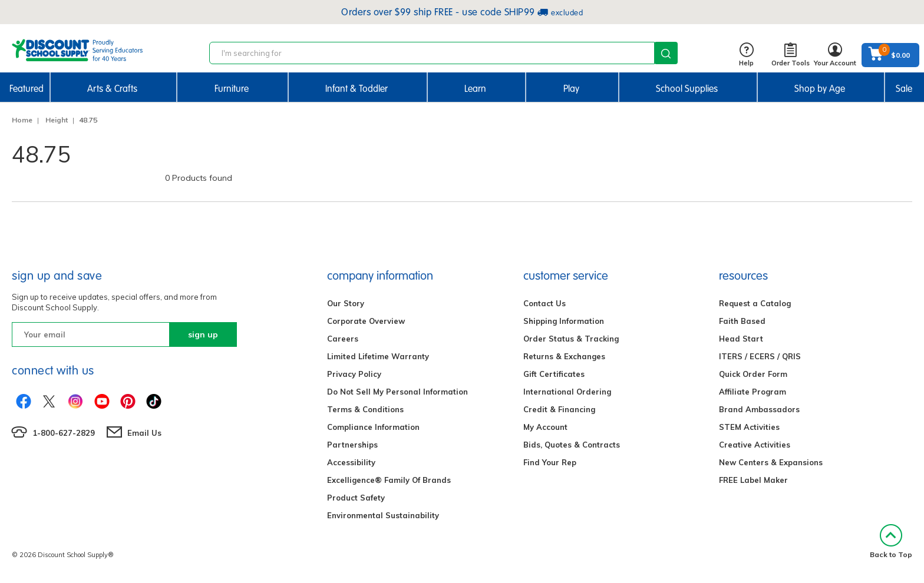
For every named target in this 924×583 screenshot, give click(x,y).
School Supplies (687, 89)
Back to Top (891, 541)
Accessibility (351, 462)
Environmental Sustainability (383, 515)
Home (22, 120)
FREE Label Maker (753, 480)
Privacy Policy (354, 374)
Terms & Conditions (365, 409)
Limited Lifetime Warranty (378, 356)
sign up (203, 334)
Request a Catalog (755, 303)
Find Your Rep (550, 462)
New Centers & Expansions (771, 462)
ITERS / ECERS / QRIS (760, 356)
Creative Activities (755, 445)
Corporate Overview (366, 321)
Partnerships (352, 445)
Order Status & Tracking (571, 339)
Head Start (741, 339)
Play (571, 89)
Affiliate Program (753, 392)
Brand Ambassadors (759, 409)
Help (746, 55)
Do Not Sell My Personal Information (397, 392)
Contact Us (544, 303)
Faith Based (742, 321)
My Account (545, 427)
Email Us (144, 433)
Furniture (232, 89)
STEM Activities (749, 427)
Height (57, 120)
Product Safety (356, 498)
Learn (475, 89)
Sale (904, 89)
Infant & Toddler (357, 89)
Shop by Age (820, 89)
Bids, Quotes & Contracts (572, 445)
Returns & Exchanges (564, 356)
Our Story (346, 303)
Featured (27, 89)
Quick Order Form (753, 374)
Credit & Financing (559, 409)
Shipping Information (564, 321)
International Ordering (567, 392)
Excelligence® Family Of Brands (389, 480)
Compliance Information (373, 427)
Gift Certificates (554, 374)
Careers (343, 339)
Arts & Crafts (112, 89)
